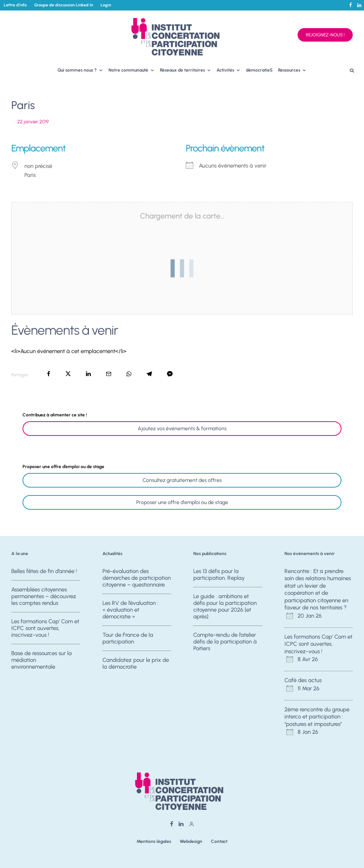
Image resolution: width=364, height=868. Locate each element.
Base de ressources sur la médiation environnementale (41, 662)
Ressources (289, 70)
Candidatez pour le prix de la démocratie (136, 665)
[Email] (109, 374)
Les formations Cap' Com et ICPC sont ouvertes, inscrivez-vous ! (318, 644)
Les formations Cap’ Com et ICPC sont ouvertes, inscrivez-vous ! (45, 628)
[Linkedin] (359, 5)
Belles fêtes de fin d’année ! (44, 571)
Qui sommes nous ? (77, 70)
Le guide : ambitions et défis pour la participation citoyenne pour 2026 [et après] (225, 606)
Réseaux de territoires (182, 70)
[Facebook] (350, 5)
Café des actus (303, 680)
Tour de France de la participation (128, 638)
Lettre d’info (15, 5)
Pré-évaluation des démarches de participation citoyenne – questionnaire (137, 578)
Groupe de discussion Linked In (64, 5)
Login (106, 5)
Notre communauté (128, 70)
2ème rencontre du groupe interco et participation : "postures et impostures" (317, 717)
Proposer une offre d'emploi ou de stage (182, 502)
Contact (219, 841)
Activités (225, 70)
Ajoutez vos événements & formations (182, 429)
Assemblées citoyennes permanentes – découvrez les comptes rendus (44, 596)
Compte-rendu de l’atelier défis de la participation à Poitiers (225, 642)
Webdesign (191, 841)
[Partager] (49, 374)
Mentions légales (154, 841)
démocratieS (259, 70)
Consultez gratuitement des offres (182, 480)
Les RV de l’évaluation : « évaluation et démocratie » (130, 610)
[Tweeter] (68, 374)
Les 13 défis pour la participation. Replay (219, 575)
